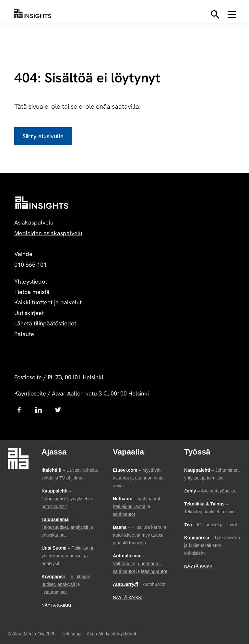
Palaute (24, 334)
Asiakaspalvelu (34, 222)
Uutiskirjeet (29, 313)
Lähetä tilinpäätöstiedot (45, 323)
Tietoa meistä (32, 292)
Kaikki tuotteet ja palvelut (48, 302)
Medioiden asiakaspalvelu (48, 233)
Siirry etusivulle (43, 136)
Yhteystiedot (31, 281)
